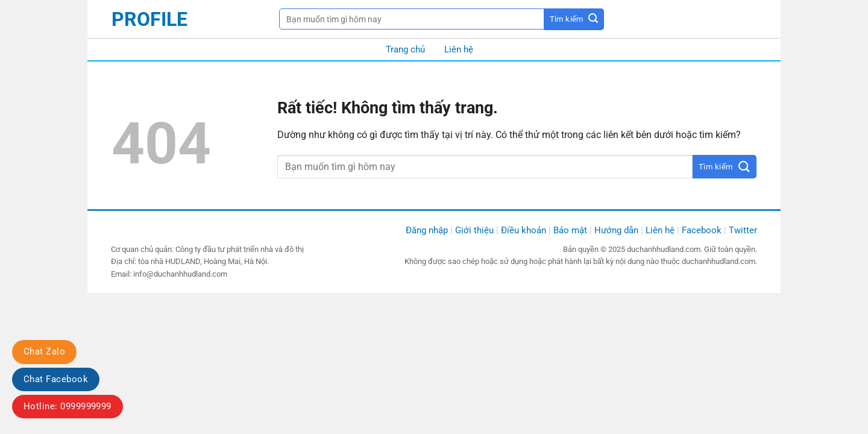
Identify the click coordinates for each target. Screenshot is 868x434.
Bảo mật (570, 230)
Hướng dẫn (616, 230)
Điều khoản (524, 230)
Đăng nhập (427, 230)
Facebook (702, 230)
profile (149, 19)
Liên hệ (459, 49)
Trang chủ (405, 49)
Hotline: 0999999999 (68, 406)
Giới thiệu (474, 230)
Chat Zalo (44, 351)
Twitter (743, 230)
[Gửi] (574, 19)
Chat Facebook (56, 379)
